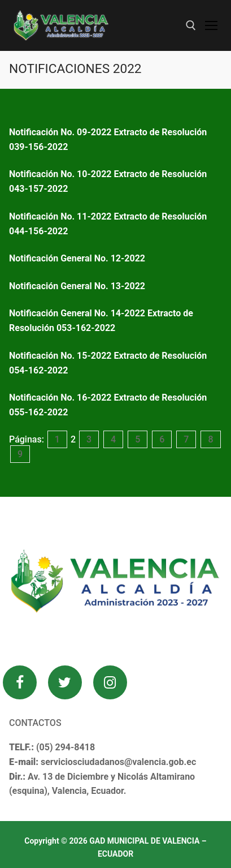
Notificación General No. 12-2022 (77, 258)
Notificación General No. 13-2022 (79, 286)
